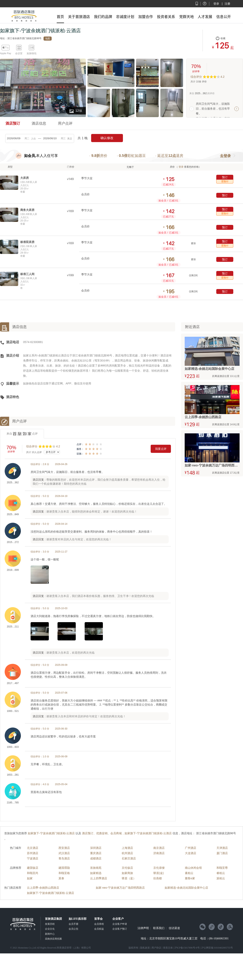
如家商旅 (127, 873)
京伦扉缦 (159, 868)
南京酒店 (159, 848)
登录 (216, 4)
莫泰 (61, 878)
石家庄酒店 (129, 858)
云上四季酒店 (99, 878)
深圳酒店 (96, 848)
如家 (30, 878)
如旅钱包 (32, 53)
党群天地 (187, 17)
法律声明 (143, 928)
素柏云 (189, 873)
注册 (227, 4)
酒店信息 (39, 123)
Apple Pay (6, 53)
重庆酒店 (96, 853)
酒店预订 (13, 123)
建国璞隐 (64, 868)
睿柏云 (221, 873)
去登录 (225, 156)
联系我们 (159, 928)
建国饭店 (33, 868)
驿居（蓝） (129, 878)
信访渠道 (174, 928)
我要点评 (161, 449)
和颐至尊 (222, 868)
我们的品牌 (103, 17)
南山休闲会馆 (193, 868)
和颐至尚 (33, 873)
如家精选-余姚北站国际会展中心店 (186, 888)
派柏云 (221, 878)
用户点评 (65, 123)
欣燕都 (158, 878)
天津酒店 (222, 848)
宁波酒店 (33, 858)
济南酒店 (159, 853)
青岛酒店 (64, 858)
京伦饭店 (127, 868)
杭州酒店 (127, 853)
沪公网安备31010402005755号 (217, 948)
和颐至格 (64, 873)
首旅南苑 (96, 868)
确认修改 (107, 138)
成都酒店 (96, 858)
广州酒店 (191, 848)
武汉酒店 (64, 853)
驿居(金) (158, 873)
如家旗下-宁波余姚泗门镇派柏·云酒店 (51, 893)
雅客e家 (190, 878)
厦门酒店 (222, 853)
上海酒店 (127, 848)
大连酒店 (191, 853)
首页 (60, 17)
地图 (48, 39)
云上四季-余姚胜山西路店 (43, 888)
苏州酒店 (33, 853)
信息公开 (224, 17)
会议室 (19, 53)
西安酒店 (64, 848)
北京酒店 (33, 848)
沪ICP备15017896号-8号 (187, 948)
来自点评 (22, 434)
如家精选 (96, 873)
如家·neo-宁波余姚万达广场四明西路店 (120, 888)
